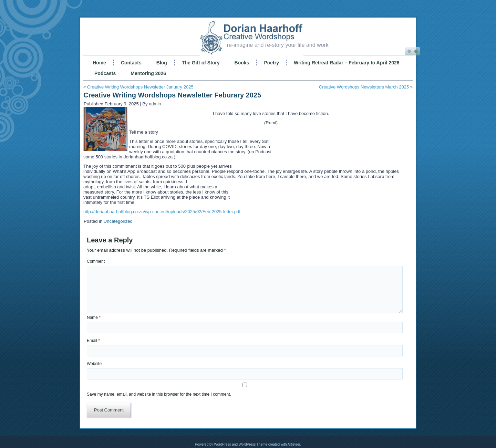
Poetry (271, 63)
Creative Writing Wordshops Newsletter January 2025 (140, 87)
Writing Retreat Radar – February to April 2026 (347, 63)
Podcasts (105, 73)
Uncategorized (118, 221)
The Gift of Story (201, 63)
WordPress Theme (253, 444)
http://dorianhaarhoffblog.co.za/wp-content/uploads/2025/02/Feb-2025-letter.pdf (162, 212)
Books (242, 63)
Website (94, 364)
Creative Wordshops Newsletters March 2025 (364, 87)
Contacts (131, 63)
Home (99, 63)
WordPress (222, 444)
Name (94, 317)
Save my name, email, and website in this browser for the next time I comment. (159, 394)
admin (155, 104)
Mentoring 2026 (148, 73)
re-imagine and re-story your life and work (278, 45)
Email (93, 341)
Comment (96, 261)
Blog (162, 63)
